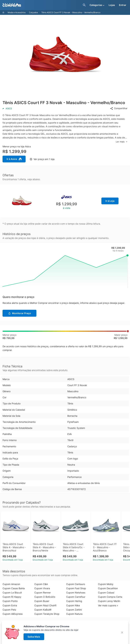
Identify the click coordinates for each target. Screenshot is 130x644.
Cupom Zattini (74, 610)
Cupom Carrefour (76, 597)
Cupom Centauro (76, 584)
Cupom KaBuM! (43, 610)
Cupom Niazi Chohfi (45, 605)
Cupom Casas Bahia (14, 588)
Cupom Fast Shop (76, 588)
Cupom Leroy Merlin (109, 601)
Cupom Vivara (42, 588)
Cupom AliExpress (13, 614)
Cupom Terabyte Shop (47, 614)
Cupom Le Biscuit (12, 593)
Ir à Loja (110, 201)
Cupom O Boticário (45, 597)
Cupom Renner (43, 593)
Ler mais (122, 142)
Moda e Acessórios (17, 12)
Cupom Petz (9, 610)
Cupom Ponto (10, 601)
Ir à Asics (14, 159)
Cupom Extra (10, 605)
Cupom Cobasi (106, 593)
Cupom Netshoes (76, 593)
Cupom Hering (74, 601)
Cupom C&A (41, 584)
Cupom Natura (74, 614)
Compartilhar (119, 108)
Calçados (33, 12)
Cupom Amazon (11, 584)
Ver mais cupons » (108, 605)
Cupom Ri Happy (12, 597)
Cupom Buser (42, 601)
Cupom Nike (73, 605)
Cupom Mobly (106, 584)
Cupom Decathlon (108, 588)
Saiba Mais (34, 637)
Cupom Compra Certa (110, 597)
